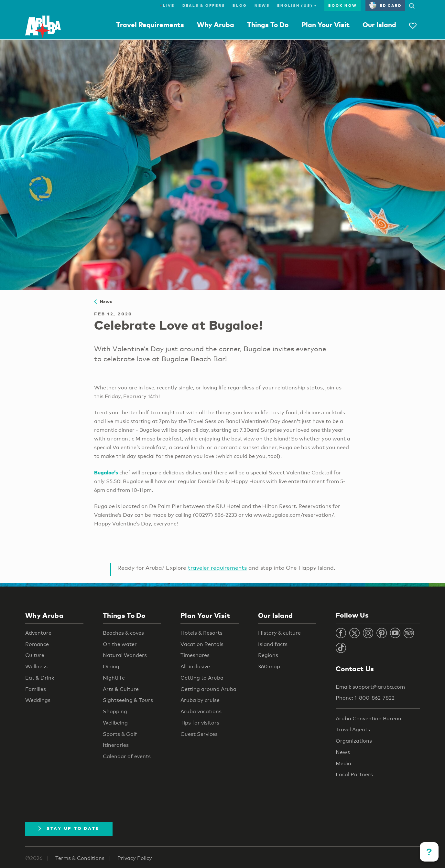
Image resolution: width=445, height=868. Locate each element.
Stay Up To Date (69, 828)
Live (167, 5)
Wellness (36, 667)
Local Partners (354, 774)
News (262, 5)
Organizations (354, 741)
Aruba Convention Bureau (369, 719)
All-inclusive (195, 667)
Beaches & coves (123, 633)
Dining (111, 667)
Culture (35, 655)
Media (343, 763)
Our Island (379, 25)
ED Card (385, 5)
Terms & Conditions (80, 858)
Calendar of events (127, 756)
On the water (120, 644)
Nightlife (114, 678)
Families (36, 689)
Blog (240, 5)
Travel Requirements (150, 25)
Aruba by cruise (200, 700)
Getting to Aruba (202, 678)
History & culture (279, 633)
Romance (37, 644)
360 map (269, 667)
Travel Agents (353, 730)
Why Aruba (216, 25)
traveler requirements (217, 568)
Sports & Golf (120, 734)
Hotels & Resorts (201, 633)
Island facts (273, 644)
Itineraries (116, 745)
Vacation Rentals (202, 644)
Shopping (115, 711)
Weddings (38, 700)
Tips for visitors (200, 723)
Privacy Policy (135, 858)
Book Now (342, 5)
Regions (268, 655)
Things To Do (268, 25)
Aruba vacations (201, 711)
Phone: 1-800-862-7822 (365, 698)
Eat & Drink (40, 678)
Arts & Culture (121, 689)
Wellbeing (115, 723)
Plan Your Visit (326, 25)
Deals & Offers (204, 5)
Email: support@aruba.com (370, 687)
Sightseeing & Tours (128, 700)
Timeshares (195, 655)
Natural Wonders (125, 655)
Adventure (38, 633)
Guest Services (199, 734)
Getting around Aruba (208, 689)
